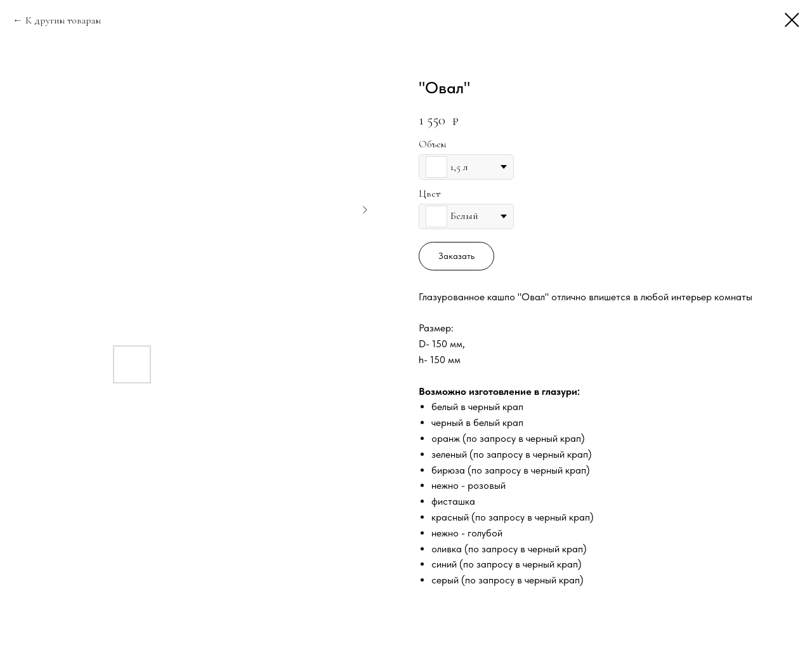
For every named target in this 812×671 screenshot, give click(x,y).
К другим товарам (63, 20)
